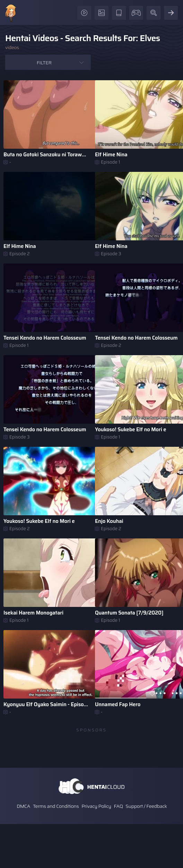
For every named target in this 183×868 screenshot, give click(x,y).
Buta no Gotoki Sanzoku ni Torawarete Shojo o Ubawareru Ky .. (46, 155)
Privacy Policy (96, 806)
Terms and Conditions (56, 806)
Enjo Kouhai (109, 521)
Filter (44, 63)
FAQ (119, 806)
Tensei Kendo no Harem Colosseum (45, 338)
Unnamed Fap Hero (118, 704)
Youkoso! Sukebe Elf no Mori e (131, 430)
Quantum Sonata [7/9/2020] (129, 613)
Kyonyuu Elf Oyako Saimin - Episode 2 (46, 704)
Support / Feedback (146, 806)
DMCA (23, 806)
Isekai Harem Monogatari (33, 613)
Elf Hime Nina (111, 155)
